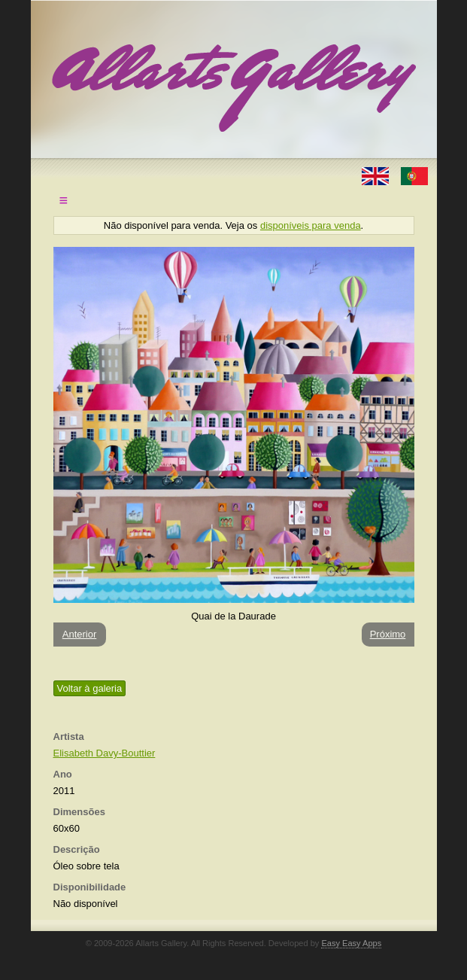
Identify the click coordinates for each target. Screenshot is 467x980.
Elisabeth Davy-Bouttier (105, 753)
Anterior (80, 634)
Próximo (388, 634)
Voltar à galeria (90, 688)
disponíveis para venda (311, 225)
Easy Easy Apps (351, 943)
